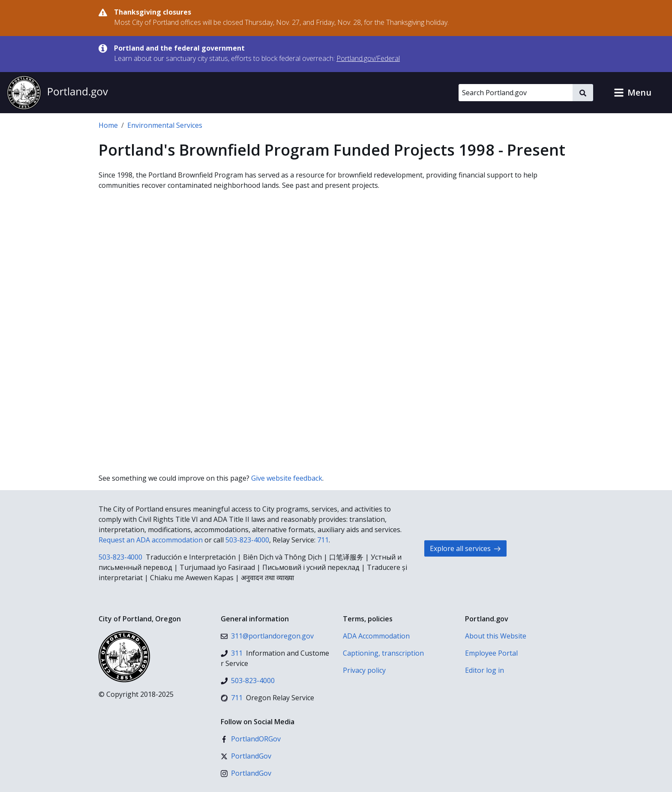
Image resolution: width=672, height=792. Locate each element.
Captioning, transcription (383, 653)
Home (108, 125)
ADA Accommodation (376, 636)
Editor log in (484, 670)
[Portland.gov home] (57, 93)
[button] (633, 93)
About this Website (496, 636)
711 (323, 540)
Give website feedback (287, 478)
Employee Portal (491, 653)
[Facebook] (251, 739)
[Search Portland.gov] (516, 93)
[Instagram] (246, 773)
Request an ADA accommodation (151, 540)
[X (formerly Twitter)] (246, 756)
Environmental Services (165, 125)
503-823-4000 (247, 540)
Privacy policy (364, 670)
